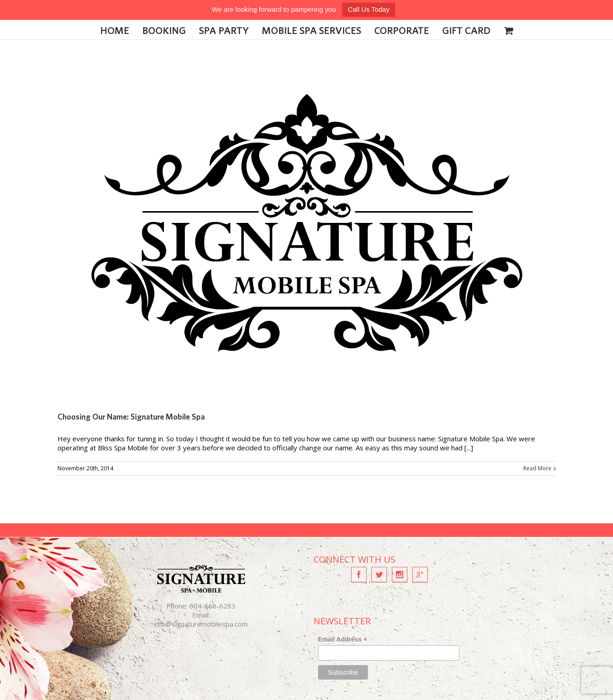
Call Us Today (368, 9)
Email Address (343, 640)
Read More (537, 468)
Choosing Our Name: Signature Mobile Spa (131, 417)
